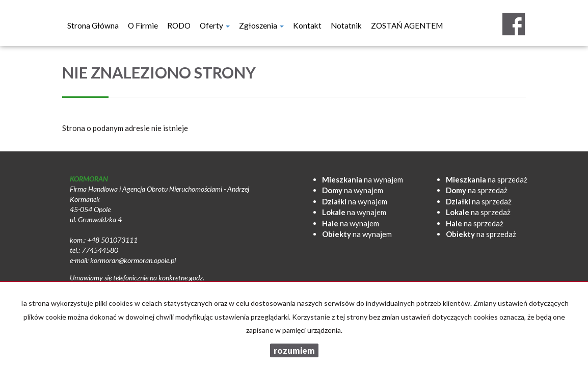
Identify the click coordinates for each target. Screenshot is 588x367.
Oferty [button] (215, 25)
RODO (179, 25)
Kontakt (307, 25)
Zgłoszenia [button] (261, 25)
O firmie (143, 25)
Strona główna (93, 25)
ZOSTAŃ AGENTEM (407, 25)
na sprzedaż (487, 179)
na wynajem (363, 179)
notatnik (346, 25)
